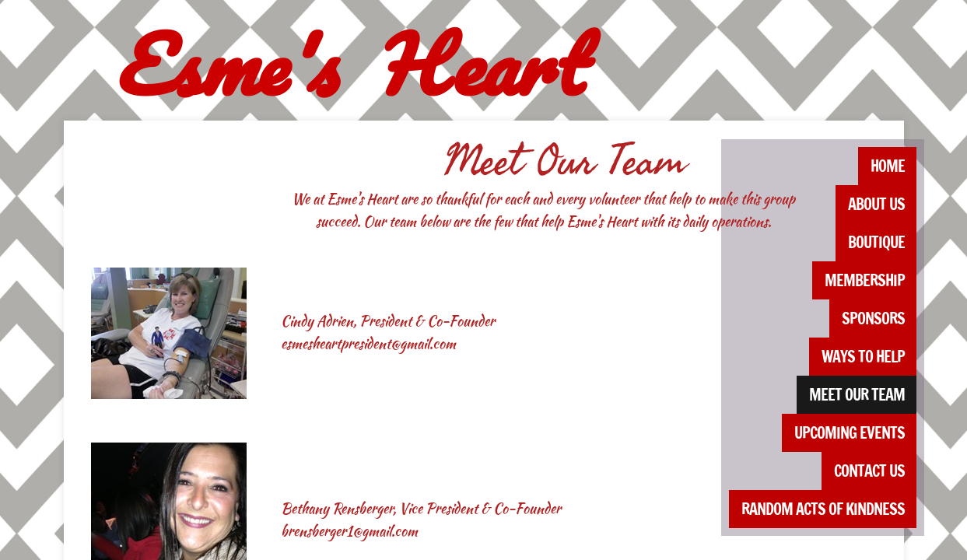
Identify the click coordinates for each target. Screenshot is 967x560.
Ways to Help (863, 357)
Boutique (876, 242)
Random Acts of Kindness (823, 509)
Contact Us (869, 471)
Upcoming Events (850, 433)
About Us (876, 204)
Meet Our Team (857, 395)
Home (888, 166)
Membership (865, 280)
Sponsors (873, 318)
